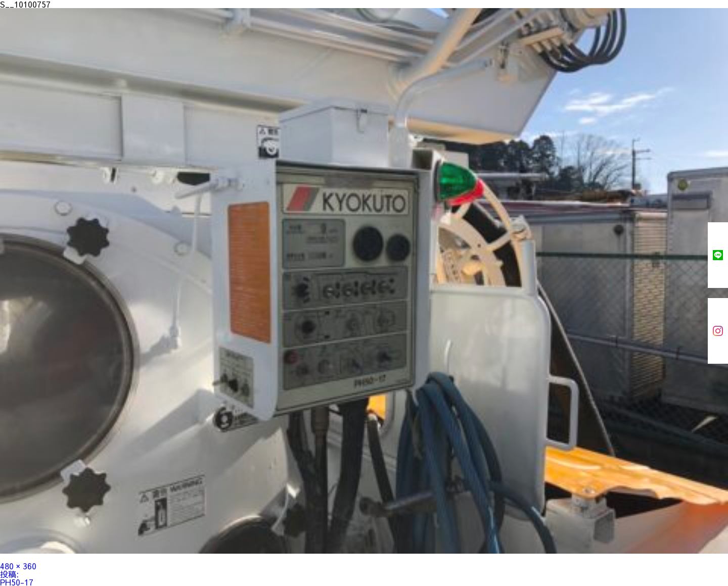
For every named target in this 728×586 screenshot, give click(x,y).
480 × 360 (18, 566)
